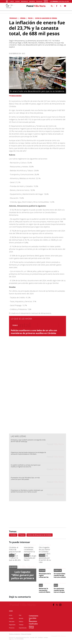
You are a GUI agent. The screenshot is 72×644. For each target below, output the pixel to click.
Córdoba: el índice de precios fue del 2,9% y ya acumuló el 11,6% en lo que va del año (15, 554)
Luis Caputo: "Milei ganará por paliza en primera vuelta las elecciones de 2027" (23, 580)
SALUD (41, 585)
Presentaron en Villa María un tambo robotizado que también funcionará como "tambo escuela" (27, 491)
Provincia (12, 628)
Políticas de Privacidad (26, 634)
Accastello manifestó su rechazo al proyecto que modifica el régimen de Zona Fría (26, 466)
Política (21, 622)
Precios (22, 535)
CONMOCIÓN (42, 555)
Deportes (32, 1)
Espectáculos (23, 628)
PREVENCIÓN (42, 570)
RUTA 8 (56, 585)
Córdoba (13, 535)
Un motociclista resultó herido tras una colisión (60, 575)
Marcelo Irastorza (16, 96)
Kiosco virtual (46, 1)
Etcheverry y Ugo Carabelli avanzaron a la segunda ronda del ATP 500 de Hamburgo (28, 441)
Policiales (39, 1)
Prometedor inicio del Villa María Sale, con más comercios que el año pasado (25, 478)
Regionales (24, 1)
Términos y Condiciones (14, 634)
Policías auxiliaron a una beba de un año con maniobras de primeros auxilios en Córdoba (34, 332)
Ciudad (17, 1)
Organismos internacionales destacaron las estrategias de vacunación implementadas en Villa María (28, 453)
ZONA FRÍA (27, 555)
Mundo (21, 618)
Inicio (12, 1)
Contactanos (34, 616)
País (20, 615)
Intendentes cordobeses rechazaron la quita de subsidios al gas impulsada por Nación (30, 554)
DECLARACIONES (13, 567)
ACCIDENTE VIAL (58, 570)
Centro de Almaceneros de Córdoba (40, 535)
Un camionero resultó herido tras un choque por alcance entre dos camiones (59, 593)
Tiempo (21, 625)
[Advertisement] (38, 397)
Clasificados (33, 624)
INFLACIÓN (12, 555)
